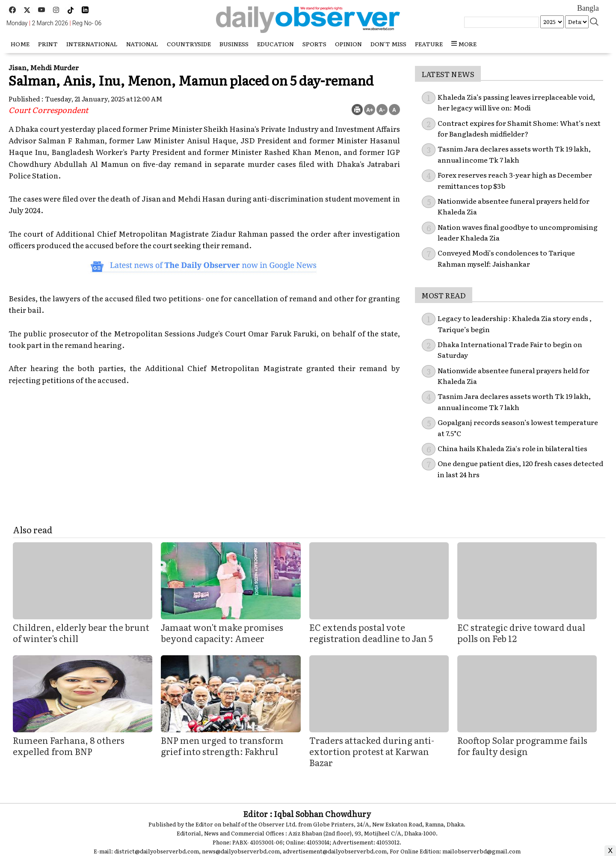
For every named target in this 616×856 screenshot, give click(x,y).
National (142, 44)
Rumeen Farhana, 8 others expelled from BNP (69, 746)
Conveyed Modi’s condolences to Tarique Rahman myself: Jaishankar (506, 258)
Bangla (588, 8)
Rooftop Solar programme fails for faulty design (522, 746)
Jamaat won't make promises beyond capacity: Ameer (222, 633)
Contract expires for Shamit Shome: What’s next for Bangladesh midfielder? (519, 128)
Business (234, 44)
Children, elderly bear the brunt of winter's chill (81, 633)
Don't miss (388, 44)
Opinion (348, 44)
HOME (20, 44)
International (92, 44)
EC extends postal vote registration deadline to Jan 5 (371, 633)
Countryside (189, 44)
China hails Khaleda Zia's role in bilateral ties (512, 448)
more (464, 44)
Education (275, 44)
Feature (429, 44)
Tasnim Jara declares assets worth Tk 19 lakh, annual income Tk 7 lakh (514, 154)
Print (48, 44)
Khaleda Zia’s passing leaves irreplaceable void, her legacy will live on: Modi (516, 102)
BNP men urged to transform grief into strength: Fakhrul (222, 746)
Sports (314, 44)
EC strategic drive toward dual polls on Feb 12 (521, 633)
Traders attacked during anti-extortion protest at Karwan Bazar (372, 751)
